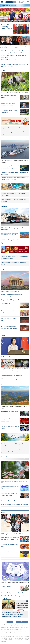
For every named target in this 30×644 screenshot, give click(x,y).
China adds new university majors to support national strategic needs (14, 174)
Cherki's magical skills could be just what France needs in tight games (10, 538)
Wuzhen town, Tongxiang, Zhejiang (10, 412)
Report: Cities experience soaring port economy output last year (9, 234)
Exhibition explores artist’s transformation (12, 294)
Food (8, 385)
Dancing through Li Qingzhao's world (9, 319)
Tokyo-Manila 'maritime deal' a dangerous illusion (14, 596)
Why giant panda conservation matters (9, 97)
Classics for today (5, 304)
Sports (3, 512)
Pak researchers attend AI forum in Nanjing (13, 614)
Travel (3, 385)
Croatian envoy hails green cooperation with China (8, 104)
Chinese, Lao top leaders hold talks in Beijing (12, 21)
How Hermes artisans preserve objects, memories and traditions (9, 327)
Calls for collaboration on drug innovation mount (13, 379)
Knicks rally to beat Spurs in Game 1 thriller (12, 534)
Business (4, 206)
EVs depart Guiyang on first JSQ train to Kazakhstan (14, 504)
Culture (3, 270)
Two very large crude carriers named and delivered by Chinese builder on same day (15, 179)
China (3, 139)
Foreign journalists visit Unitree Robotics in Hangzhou (9, 495)
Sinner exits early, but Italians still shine (10, 546)
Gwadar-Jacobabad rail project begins (12, 616)
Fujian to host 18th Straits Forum (9, 501)
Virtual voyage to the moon (8, 297)
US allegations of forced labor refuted (10, 357)
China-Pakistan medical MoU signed (11, 612)
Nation (3, 51)
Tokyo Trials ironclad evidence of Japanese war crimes (15, 583)
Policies (3, 55)
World (3, 335)
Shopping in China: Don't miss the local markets (14, 128)
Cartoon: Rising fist (6, 586)
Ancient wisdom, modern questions (10, 292)
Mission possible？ (6, 552)
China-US (3, 64)
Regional (4, 457)
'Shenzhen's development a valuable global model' (14, 593)
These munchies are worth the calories (8, 312)
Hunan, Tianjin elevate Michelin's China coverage (9, 420)
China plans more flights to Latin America (12, 376)
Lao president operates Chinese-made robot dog (9, 111)
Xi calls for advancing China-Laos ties (6, 27)
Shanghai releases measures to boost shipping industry (10, 487)
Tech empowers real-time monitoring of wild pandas (14, 92)
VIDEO (3, 71)
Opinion (3, 60)
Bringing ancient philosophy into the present (12, 300)
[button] (2, 15)
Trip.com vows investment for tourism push (12, 243)
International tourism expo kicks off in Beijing (10, 427)
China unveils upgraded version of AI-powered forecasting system (10, 167)
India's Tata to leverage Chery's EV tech (11, 240)
